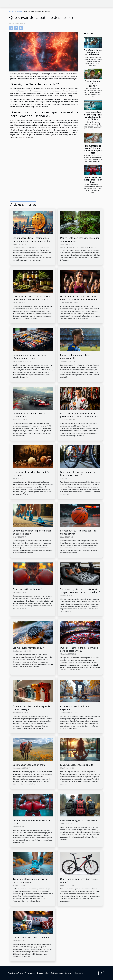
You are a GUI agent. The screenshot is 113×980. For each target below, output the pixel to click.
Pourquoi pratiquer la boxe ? (27, 589)
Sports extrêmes (15, 973)
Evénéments (30, 973)
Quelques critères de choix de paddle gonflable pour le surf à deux (93, 116)
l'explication (47, 91)
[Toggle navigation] (12, 3)
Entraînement (57, 973)
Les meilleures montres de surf (28, 648)
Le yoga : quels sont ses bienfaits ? (77, 765)
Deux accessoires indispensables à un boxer (93, 180)
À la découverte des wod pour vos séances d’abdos (93, 52)
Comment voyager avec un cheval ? (30, 765)
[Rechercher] (86, 973)
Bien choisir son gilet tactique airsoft (79, 820)
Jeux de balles (43, 973)
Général (19, 11)
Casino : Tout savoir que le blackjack (31, 938)
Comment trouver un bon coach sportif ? (93, 84)
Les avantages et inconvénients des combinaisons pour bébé (93, 149)
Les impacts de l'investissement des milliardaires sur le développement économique (31, 241)
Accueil (12, 11)
